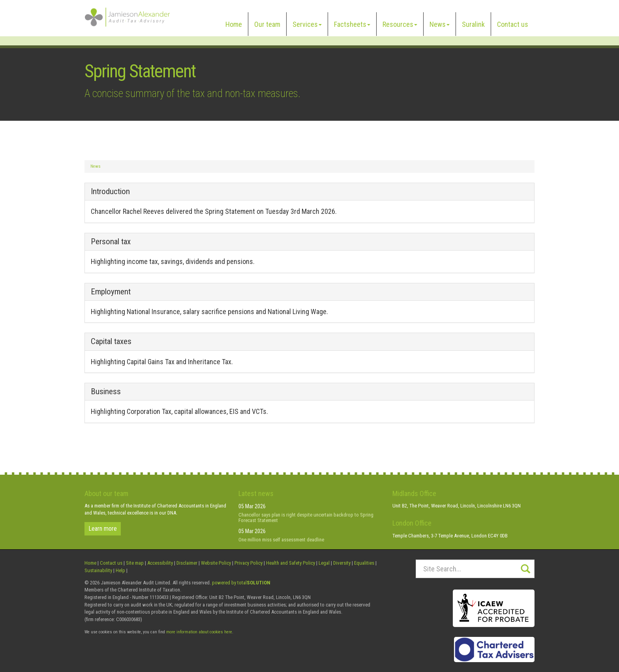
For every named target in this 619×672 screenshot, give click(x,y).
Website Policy (216, 563)
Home (234, 24)
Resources (400, 24)
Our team (267, 24)
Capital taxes (111, 341)
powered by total (241, 583)
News (440, 24)
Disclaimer (187, 563)
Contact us (513, 24)
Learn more (103, 529)
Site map (135, 563)
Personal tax (111, 241)
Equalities (364, 563)
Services (307, 24)
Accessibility (160, 563)
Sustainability (98, 570)
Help (120, 570)
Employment (111, 292)
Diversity (342, 563)
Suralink (473, 24)
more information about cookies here (199, 632)
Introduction (110, 191)
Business (106, 391)
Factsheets (352, 24)
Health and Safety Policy (291, 563)
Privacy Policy (249, 563)
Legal (324, 563)
